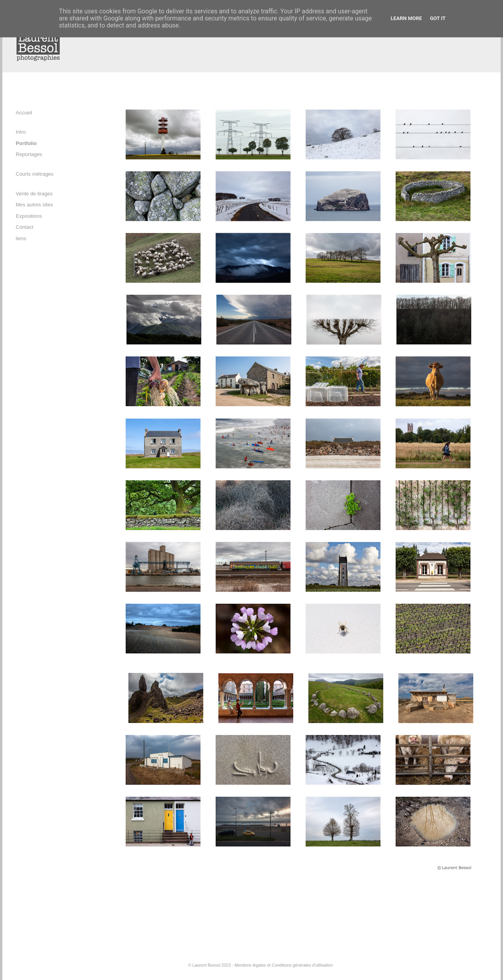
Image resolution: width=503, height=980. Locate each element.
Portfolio (26, 143)
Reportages (29, 154)
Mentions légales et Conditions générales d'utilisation (284, 965)
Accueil (24, 113)
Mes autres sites (34, 205)
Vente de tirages (34, 194)
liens (21, 238)
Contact (25, 227)
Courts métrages (35, 174)
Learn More (406, 18)
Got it (438, 18)
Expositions (29, 216)
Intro (21, 132)
